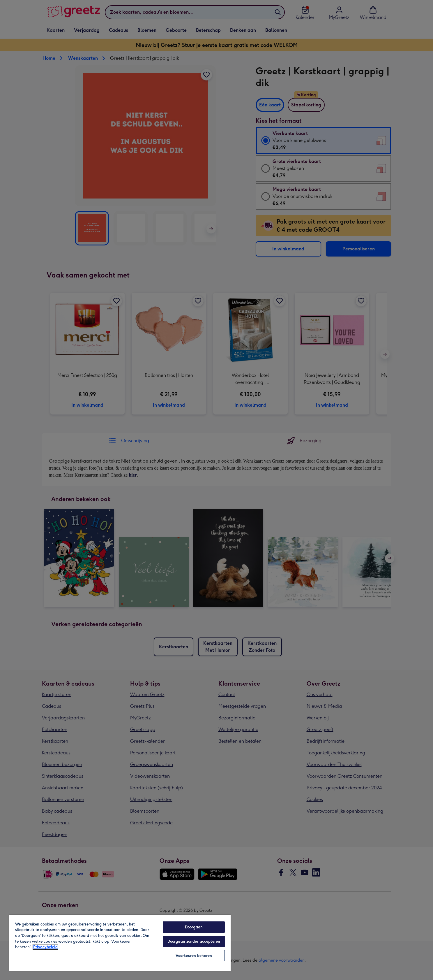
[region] (120, 943)
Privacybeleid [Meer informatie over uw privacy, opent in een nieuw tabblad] (45, 947)
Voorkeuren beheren (194, 956)
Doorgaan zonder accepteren (194, 941)
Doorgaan (194, 927)
